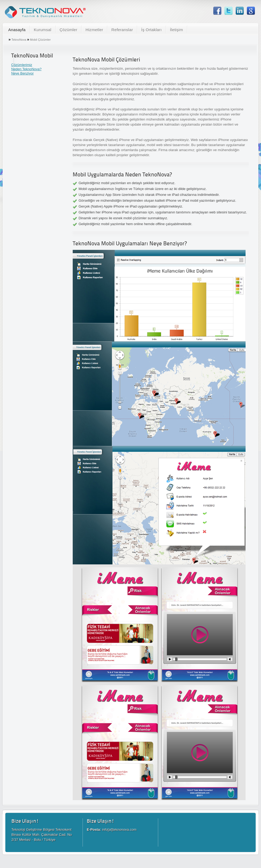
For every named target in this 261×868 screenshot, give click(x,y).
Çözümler (69, 30)
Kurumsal (43, 30)
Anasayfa (17, 30)
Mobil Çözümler (40, 40)
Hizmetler (94, 30)
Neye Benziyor (23, 73)
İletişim (176, 30)
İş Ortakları (151, 30)
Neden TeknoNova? (26, 69)
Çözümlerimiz (22, 65)
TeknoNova (19, 40)
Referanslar (122, 30)
